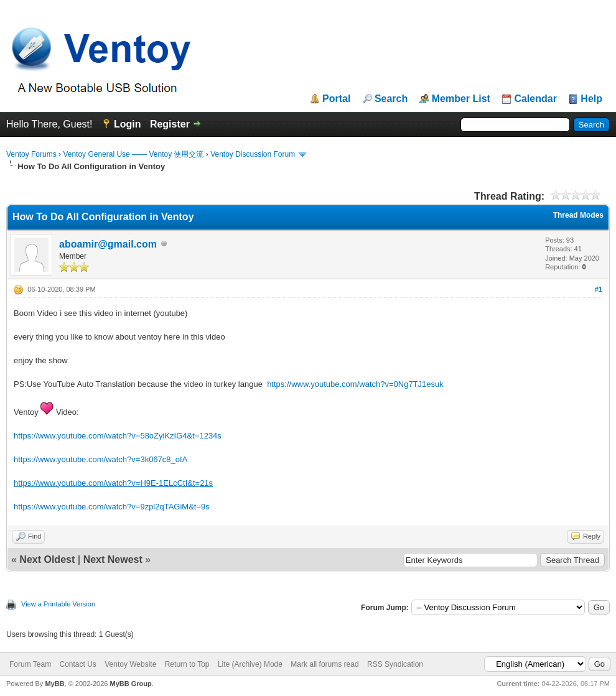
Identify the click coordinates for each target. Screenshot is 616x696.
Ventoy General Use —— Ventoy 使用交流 (133, 154)
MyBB (54, 684)
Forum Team (30, 664)
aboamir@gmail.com (108, 244)
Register (170, 124)
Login (128, 124)
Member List (461, 99)
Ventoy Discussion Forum (253, 154)
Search (391, 99)
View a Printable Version (58, 604)
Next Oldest (47, 559)
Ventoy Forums (31, 154)
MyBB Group (130, 684)
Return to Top (187, 664)
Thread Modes (578, 215)
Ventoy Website (130, 664)
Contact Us (77, 664)
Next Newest (113, 559)
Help (591, 99)
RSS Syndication (395, 664)
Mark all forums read (324, 664)
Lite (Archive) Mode (250, 664)
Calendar (535, 99)
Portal (336, 99)
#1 (599, 289)
